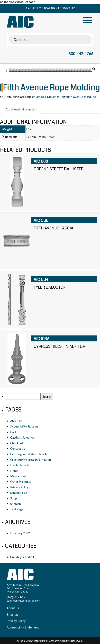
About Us (16, 421)
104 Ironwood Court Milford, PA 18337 (19, 590)
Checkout (17, 443)
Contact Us (18, 448)
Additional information (21, 109)
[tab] (21, 109)
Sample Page (19, 493)
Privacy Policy (19, 487)
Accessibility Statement (26, 426)
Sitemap (16, 504)
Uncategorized (20, 557)
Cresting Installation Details (29, 454)
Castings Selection (22, 437)
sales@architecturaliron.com (23, 600)
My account (18, 476)
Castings (40, 97)
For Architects (20, 465)
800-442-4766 (81, 54)
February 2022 (20, 533)
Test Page (17, 509)
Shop (13, 498)
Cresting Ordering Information (31, 460)
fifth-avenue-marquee (81, 97)
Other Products (21, 482)
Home (14, 471)
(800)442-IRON (16, 597)
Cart (13, 432)
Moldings (53, 97)
